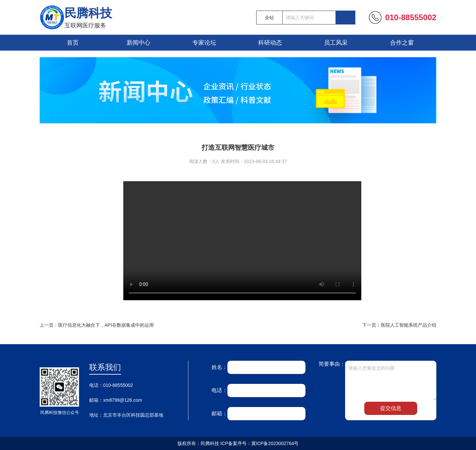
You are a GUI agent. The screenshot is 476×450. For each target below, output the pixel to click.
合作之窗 (402, 43)
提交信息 (391, 408)
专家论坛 (204, 43)
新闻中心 (139, 43)
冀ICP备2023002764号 (275, 443)
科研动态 (270, 43)
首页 (73, 43)
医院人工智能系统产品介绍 (409, 325)
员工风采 (336, 43)
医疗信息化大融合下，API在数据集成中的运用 (106, 325)
